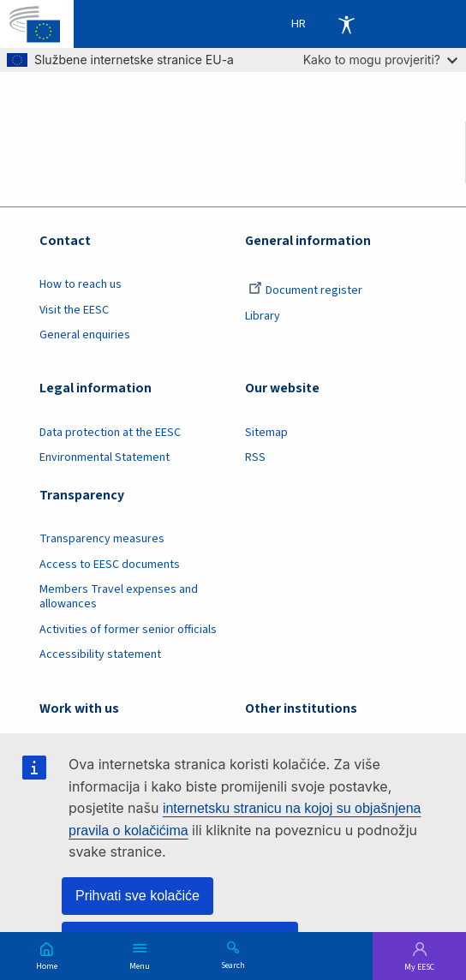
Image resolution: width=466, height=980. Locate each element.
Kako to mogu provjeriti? (380, 60)
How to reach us (81, 284)
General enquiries (85, 335)
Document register (305, 290)
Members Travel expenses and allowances (119, 597)
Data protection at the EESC (110, 433)
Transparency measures (102, 539)
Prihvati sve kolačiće (137, 896)
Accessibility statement (100, 654)
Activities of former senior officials (128, 630)
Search (233, 965)
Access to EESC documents (110, 565)
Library (263, 316)
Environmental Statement (105, 457)
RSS (255, 457)
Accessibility (346, 24)
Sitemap (266, 433)
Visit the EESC (74, 310)
